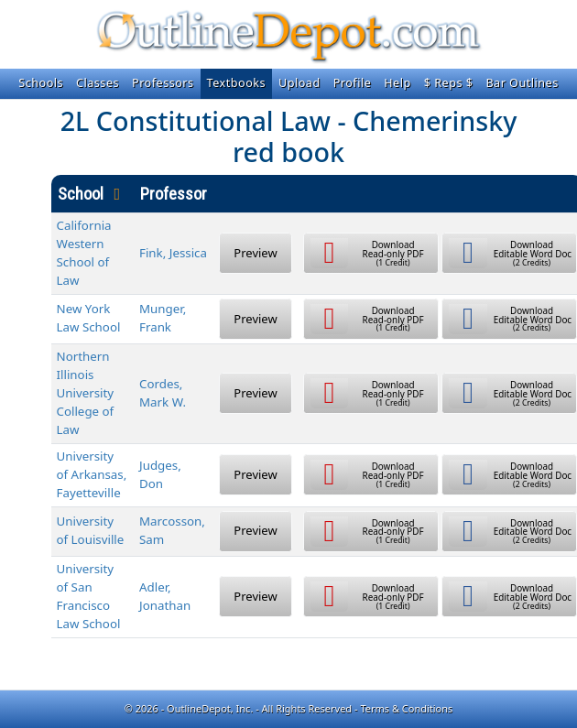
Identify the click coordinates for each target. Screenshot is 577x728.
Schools (41, 83)
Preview (255, 253)
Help (397, 83)
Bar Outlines (522, 83)
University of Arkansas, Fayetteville (92, 474)
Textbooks (236, 83)
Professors (163, 83)
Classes (98, 83)
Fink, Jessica (173, 253)
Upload (299, 83)
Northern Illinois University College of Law (86, 393)
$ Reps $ (449, 83)
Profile (353, 83)
